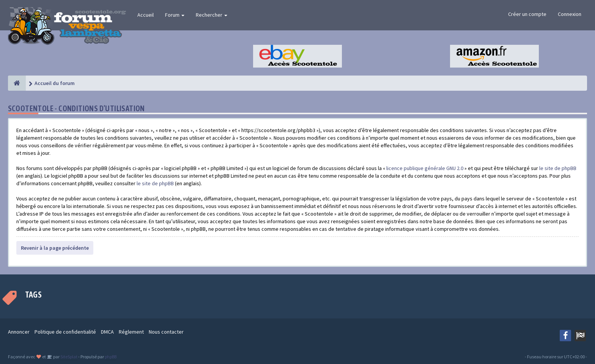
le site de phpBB (558, 168)
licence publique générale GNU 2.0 (425, 168)
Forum (175, 15)
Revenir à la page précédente (55, 248)
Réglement (131, 332)
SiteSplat (68, 357)
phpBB (111, 357)
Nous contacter (166, 332)
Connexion (570, 14)
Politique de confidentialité (65, 332)
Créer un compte (527, 14)
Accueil (146, 15)
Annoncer (19, 332)
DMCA (107, 332)
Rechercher (212, 15)
